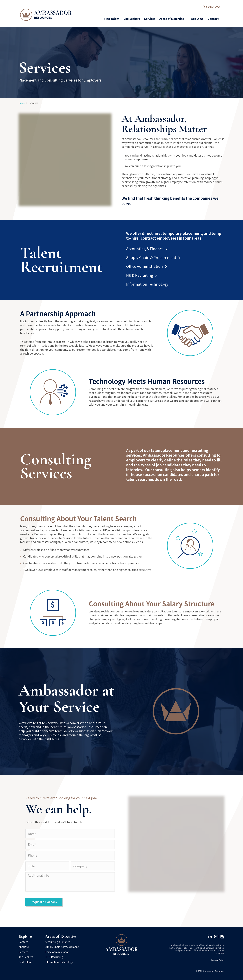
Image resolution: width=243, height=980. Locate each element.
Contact (23, 942)
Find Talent (25, 962)
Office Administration (147, 266)
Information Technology (147, 284)
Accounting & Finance (147, 249)
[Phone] (222, 937)
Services (23, 952)
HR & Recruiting (142, 275)
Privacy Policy (218, 960)
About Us (24, 947)
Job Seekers (26, 957)
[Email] (216, 937)
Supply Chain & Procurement (153, 257)
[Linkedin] (210, 937)
